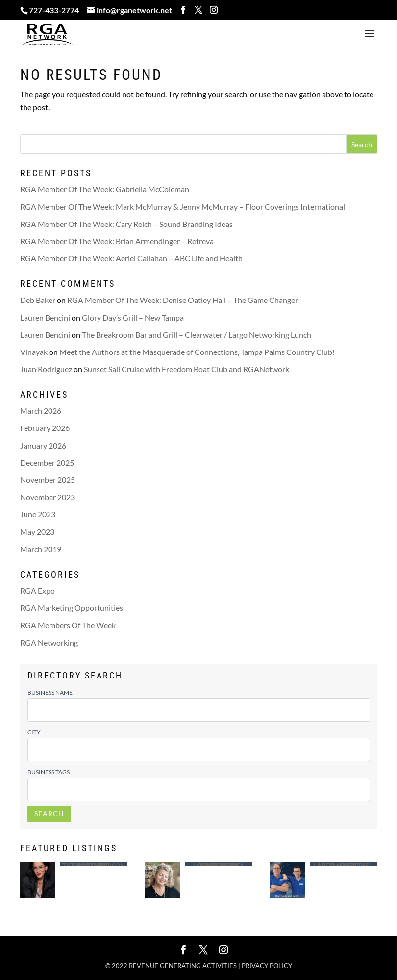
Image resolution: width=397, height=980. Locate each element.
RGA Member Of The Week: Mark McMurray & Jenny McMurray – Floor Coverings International (183, 207)
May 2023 (37, 532)
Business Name (50, 692)
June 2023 (38, 514)
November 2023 (48, 497)
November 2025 (48, 480)
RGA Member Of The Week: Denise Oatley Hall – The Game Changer (183, 300)
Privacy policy (267, 966)
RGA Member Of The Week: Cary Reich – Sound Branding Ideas (126, 224)
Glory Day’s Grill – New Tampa (133, 317)
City (34, 732)
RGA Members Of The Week (68, 625)
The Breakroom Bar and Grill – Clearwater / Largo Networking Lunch (197, 335)
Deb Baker (38, 300)
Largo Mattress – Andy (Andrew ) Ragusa (344, 864)
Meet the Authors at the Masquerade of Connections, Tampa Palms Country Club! (197, 352)
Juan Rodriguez (46, 369)
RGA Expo (37, 591)
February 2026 (45, 428)
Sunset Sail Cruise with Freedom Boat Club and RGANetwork (186, 369)
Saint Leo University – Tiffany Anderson (94, 864)
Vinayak (34, 352)
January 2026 (43, 445)
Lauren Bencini (45, 317)
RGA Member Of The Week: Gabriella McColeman (105, 189)
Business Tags (49, 772)
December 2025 (47, 463)
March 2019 (41, 549)
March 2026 (41, 411)
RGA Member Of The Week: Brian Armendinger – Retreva (117, 241)
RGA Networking (49, 642)
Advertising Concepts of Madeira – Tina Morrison (219, 864)
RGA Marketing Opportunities (72, 608)
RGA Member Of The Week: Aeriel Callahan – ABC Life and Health (131, 258)
